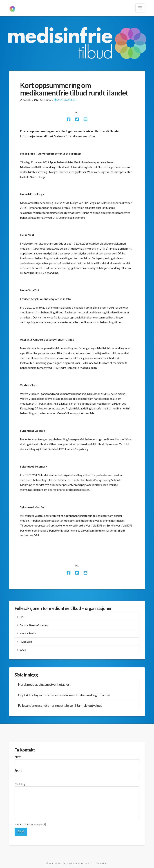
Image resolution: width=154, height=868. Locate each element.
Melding (77, 786)
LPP (22, 617)
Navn (77, 760)
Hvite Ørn (26, 642)
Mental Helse (28, 633)
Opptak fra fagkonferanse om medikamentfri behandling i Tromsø (64, 695)
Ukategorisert (66, 100)
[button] (140, 8)
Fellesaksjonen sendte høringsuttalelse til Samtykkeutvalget (60, 706)
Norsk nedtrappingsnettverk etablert (44, 684)
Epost (77, 773)
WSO (23, 650)
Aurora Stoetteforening (34, 625)
